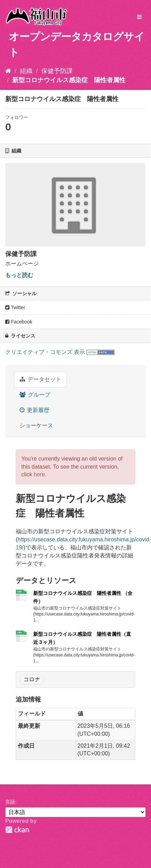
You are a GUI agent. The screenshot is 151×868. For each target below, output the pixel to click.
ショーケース (36, 425)
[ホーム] (8, 71)
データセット (40, 379)
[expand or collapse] (139, 17)
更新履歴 (34, 410)
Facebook (19, 322)
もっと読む (19, 275)
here (39, 474)
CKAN (17, 830)
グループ (35, 395)
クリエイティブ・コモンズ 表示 (45, 352)
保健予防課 (57, 71)
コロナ (32, 679)
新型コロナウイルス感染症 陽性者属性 (69, 80)
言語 (10, 802)
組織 (26, 71)
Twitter (15, 307)
